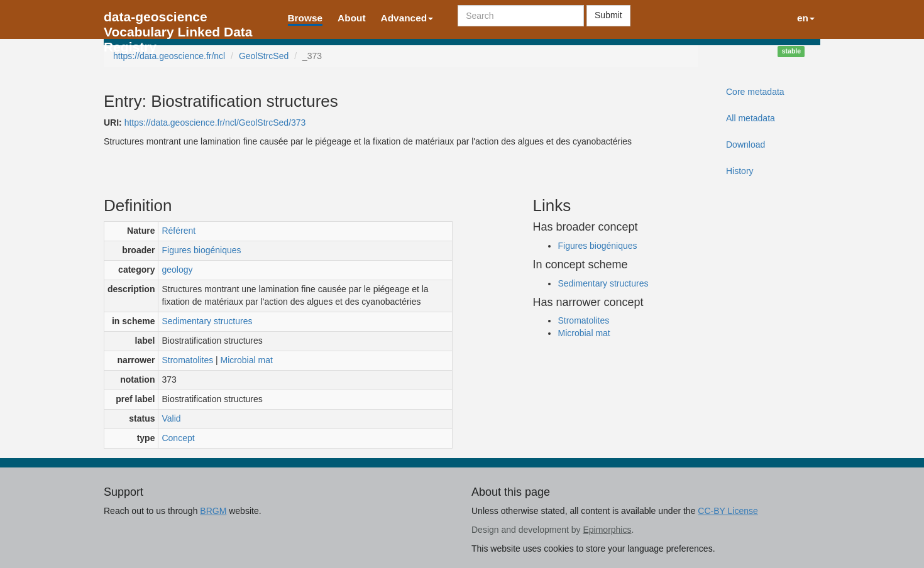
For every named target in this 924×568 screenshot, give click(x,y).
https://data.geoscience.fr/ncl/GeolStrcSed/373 (215, 123)
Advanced (407, 18)
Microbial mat (247, 360)
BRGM (213, 511)
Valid (171, 418)
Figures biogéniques (201, 250)
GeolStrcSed (264, 56)
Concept (178, 438)
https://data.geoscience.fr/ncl (169, 56)
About (351, 18)
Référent (179, 231)
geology (177, 270)
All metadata (751, 118)
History (740, 171)
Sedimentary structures (207, 321)
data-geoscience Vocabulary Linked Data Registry (178, 20)
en (806, 18)
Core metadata (755, 92)
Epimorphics (607, 530)
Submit (608, 15)
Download (745, 145)
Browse (305, 18)
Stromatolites (187, 360)
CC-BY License (728, 511)
